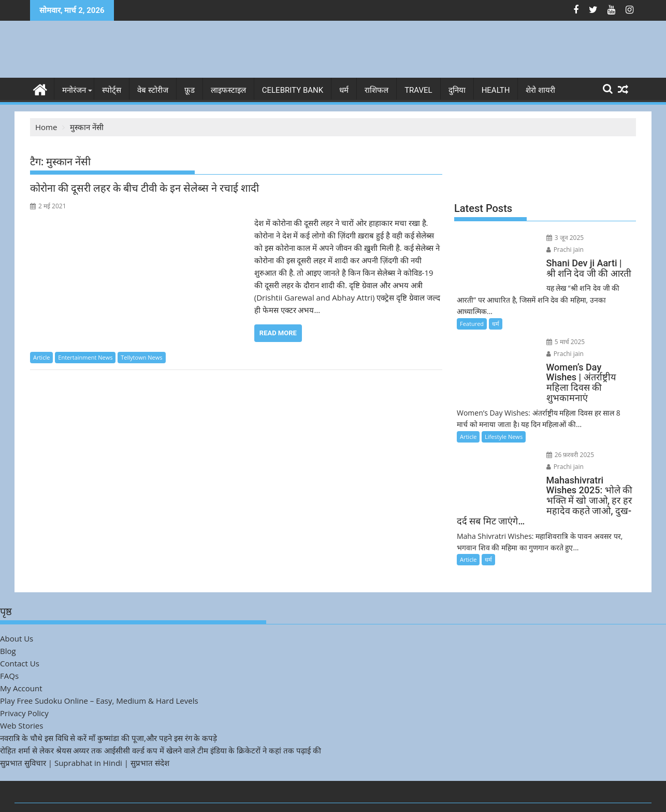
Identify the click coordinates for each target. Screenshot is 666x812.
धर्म (344, 90)
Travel (418, 90)
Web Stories (21, 693)
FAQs (9, 643)
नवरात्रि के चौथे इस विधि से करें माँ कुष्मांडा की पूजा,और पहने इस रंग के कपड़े (108, 705)
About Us (17, 606)
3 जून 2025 (560, 238)
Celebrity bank (293, 90)
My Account (21, 656)
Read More (278, 333)
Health (496, 90)
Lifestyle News (504, 414)
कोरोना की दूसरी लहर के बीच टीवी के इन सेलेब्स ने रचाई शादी (144, 188)
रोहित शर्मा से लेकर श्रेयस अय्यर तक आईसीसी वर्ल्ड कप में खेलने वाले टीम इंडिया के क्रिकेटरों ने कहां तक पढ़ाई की (161, 718)
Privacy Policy (24, 680)
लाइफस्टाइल (228, 90)
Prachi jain (603, 238)
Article (41, 357)
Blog (8, 618)
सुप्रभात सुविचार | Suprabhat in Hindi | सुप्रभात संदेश (85, 730)
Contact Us (20, 631)
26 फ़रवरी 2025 (565, 432)
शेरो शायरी (540, 90)
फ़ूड (190, 90)
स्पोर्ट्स (112, 90)
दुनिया (457, 90)
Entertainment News (85, 357)
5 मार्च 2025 (560, 329)
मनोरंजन (74, 90)
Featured (472, 311)
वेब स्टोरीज (153, 90)
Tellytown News (141, 357)
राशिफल (377, 90)
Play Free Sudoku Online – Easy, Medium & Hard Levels (99, 668)
